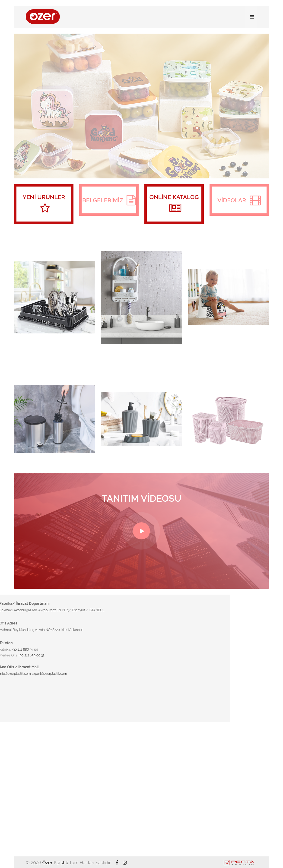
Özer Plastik (55, 863)
